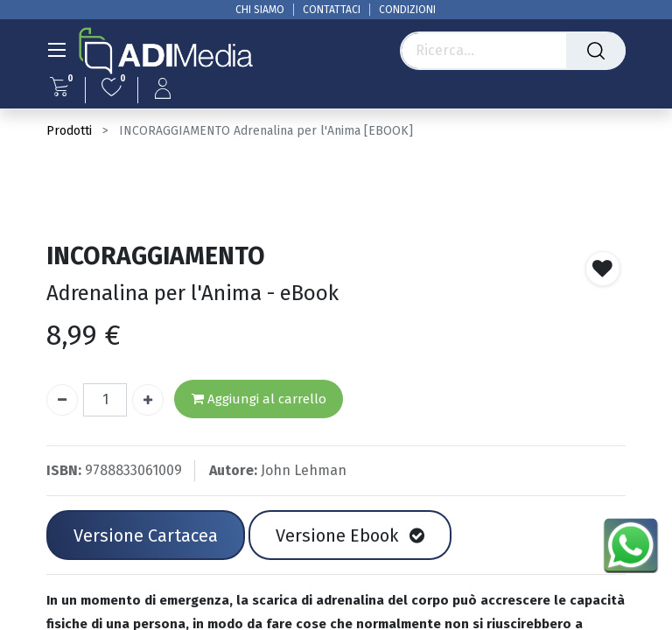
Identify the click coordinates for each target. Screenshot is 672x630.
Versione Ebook (350, 535)
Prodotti (69, 131)
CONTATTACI (332, 10)
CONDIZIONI (407, 10)
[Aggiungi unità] (148, 400)
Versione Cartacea (146, 535)
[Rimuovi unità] (62, 400)
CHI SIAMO (260, 10)
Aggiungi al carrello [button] (259, 399)
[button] (603, 269)
